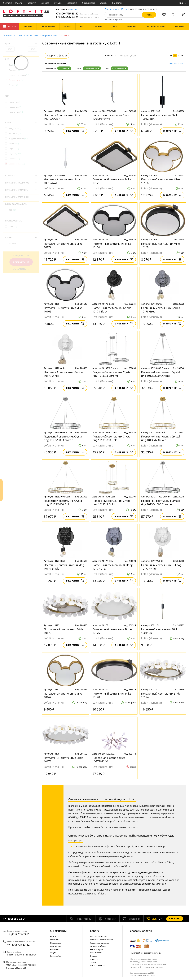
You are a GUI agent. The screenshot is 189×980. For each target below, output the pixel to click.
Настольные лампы (19, 75)
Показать (21, 262)
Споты (13, 85)
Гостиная (64, 68)
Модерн (15, 154)
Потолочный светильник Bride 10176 (63, 760)
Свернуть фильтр (57, 56)
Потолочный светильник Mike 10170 (112, 695)
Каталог (10, 27)
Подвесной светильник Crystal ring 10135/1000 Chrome (161, 502)
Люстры (14, 70)
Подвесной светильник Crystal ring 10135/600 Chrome (161, 374)
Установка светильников (101, 940)
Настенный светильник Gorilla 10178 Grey (161, 310)
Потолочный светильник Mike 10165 (63, 310)
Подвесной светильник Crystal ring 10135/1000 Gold (63, 502)
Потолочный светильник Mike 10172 (63, 245)
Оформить (175, 919)
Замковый (15, 134)
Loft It (13, 227)
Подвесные (15, 107)
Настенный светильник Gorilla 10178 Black (112, 310)
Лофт (14, 149)
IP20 (12, 210)
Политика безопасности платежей (146, 953)
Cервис (95, 931)
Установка (72, 3)
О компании (58, 931)
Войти (183, 3)
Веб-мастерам (97, 949)
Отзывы (58, 3)
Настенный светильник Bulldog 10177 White (161, 567)
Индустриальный (18, 139)
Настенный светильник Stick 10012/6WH (62, 181)
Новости (94, 959)
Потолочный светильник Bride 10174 (161, 695)
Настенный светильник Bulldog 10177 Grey (113, 567)
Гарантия (31, 3)
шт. (152, 919)
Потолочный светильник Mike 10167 (63, 695)
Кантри (14, 144)
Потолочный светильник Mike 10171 (112, 181)
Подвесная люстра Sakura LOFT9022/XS (109, 760)
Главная (8, 35)
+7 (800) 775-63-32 (77, 14)
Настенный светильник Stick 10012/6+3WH (111, 117)
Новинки (54, 949)
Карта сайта (56, 956)
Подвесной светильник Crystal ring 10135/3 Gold (112, 502)
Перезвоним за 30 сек (116, 9)
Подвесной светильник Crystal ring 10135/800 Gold (112, 438)
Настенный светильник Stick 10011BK (159, 631)
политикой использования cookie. (147, 967)
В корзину (75, 131)
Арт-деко (15, 129)
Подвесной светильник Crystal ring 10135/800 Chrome (63, 438)
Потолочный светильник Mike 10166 (112, 245)
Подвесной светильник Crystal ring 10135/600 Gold (161, 438)
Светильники (32, 35)
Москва (73, 10)
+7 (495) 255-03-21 (77, 17)
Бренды (104, 3)
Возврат (45, 3)
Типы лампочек (97, 966)
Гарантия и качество (100, 943)
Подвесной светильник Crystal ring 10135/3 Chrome (112, 374)
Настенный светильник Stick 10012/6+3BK (62, 117)
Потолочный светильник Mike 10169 (160, 245)
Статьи (93, 962)
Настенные (16, 102)
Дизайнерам (88, 3)
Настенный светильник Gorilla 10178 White (63, 374)
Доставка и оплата (12, 3)
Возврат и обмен (98, 946)
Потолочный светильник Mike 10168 (160, 181)
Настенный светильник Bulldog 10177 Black (64, 567)
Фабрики (54, 940)
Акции (53, 953)
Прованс (14, 159)
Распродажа (56, 946)
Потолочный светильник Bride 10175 (112, 631)
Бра (12, 65)
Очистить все (176, 63)
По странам (56, 943)
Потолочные (16, 112)
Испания (14, 243)
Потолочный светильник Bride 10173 (63, 631)
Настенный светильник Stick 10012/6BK (159, 117)
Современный (49, 35)
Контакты (117, 3)
